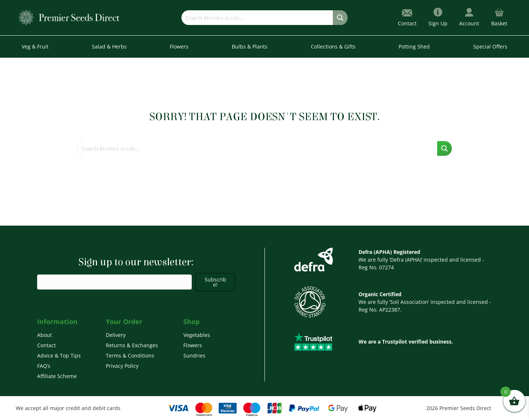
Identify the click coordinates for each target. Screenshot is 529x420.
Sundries (194, 356)
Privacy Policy (122, 366)
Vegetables (197, 335)
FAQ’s (44, 366)
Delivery (116, 335)
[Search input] (257, 18)
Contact (46, 345)
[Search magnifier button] (340, 18)
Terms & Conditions (130, 356)
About (44, 335)
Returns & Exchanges (132, 345)
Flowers (193, 345)
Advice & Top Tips (59, 356)
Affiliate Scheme (57, 376)
